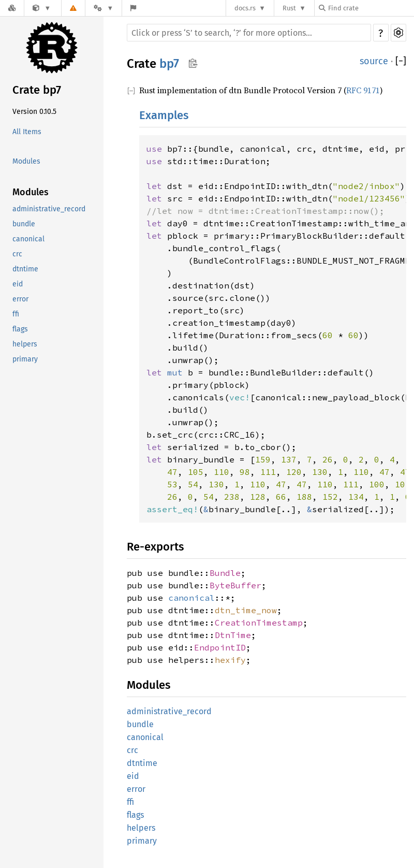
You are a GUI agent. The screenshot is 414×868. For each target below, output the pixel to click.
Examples (164, 115)
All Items (27, 132)
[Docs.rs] (12, 8)
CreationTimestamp (259, 623)
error (20, 299)
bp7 (169, 64)
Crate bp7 (37, 90)
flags (20, 329)
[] (401, 61)
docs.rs (245, 8)
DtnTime (233, 635)
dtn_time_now (246, 610)
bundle (24, 224)
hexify (230, 660)
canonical (28, 239)
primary (25, 359)
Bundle (225, 573)
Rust (289, 8)
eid (18, 284)
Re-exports (155, 547)
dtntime (25, 269)
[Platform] (103, 8)
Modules (26, 161)
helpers (25, 344)
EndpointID (220, 647)
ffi (16, 314)
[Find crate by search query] (371, 8)
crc (17, 254)
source (374, 61)
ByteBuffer (235, 585)
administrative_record (49, 209)
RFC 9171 (363, 90)
